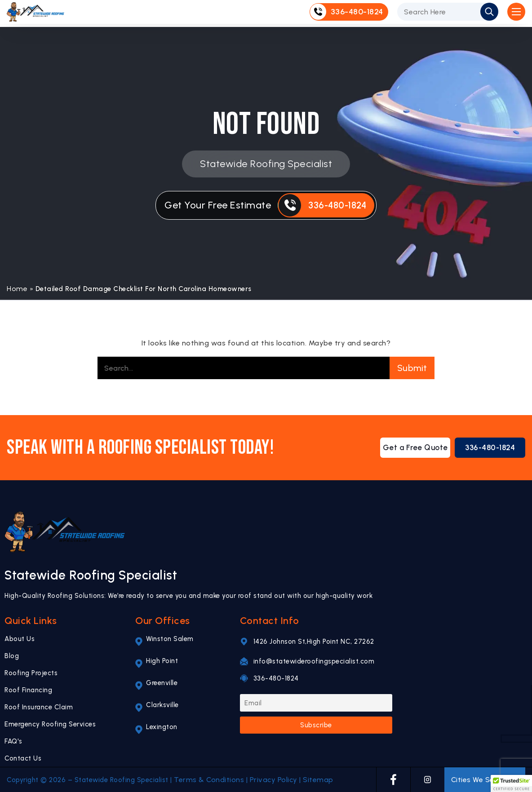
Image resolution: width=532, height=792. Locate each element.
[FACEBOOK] (393, 780)
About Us (20, 639)
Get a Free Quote (406, 448)
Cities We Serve (485, 780)
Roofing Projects (31, 673)
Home (17, 289)
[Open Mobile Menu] (516, 13)
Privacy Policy (274, 780)
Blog (12, 656)
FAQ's (13, 741)
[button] (511, 783)
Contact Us (23, 758)
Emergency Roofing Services (50, 724)
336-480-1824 (487, 448)
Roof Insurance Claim (39, 707)
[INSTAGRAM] (428, 780)
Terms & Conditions (209, 780)
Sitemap (318, 780)
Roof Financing (28, 690)
